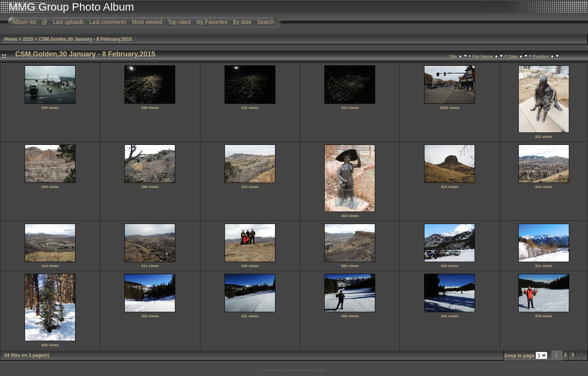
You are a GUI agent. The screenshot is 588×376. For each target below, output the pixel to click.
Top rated (179, 22)
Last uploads (68, 22)
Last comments (108, 22)
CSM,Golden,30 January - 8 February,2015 (85, 39)
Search (266, 22)
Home (11, 39)
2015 (28, 39)
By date (242, 22)
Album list (24, 22)
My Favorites (212, 22)
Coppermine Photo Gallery (304, 370)
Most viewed (147, 22)
